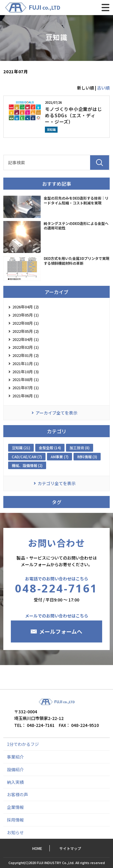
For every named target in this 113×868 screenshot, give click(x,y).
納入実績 (15, 782)
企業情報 (15, 807)
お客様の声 (17, 794)
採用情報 (15, 820)
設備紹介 (15, 769)
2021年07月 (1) (26, 388)
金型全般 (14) (50, 448)
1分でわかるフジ (23, 744)
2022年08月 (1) (26, 323)
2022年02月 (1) (26, 347)
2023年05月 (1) (26, 315)
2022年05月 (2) (26, 331)
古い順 (103, 88)
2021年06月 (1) (26, 396)
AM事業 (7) (60, 457)
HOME (37, 848)
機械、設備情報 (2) (27, 465)
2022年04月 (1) (26, 339)
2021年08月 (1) (26, 379)
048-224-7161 (56, 588)
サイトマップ (70, 848)
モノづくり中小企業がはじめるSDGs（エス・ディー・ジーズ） (73, 115)
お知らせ (15, 832)
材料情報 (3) (87, 457)
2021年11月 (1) (26, 363)
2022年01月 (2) (26, 355)
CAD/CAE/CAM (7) (27, 457)
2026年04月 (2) (26, 307)
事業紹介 (15, 757)
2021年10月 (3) (26, 372)
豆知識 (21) (21, 448)
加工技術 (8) (80, 448)
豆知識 (51, 129)
